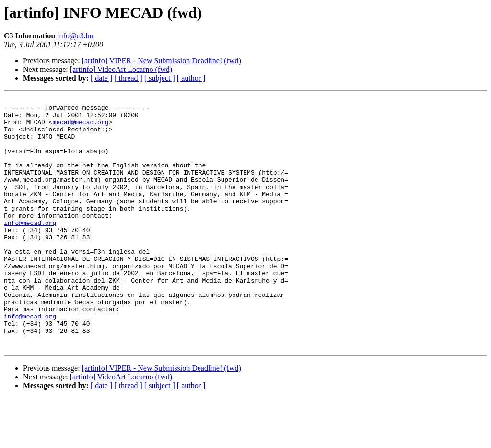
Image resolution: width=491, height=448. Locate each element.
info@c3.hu (75, 36)
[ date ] (101, 78)
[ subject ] (160, 78)
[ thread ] (128, 78)
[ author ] (191, 78)
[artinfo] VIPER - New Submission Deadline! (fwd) (162, 61)
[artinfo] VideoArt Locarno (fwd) (121, 69)
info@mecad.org (30, 248)
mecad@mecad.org (80, 128)
